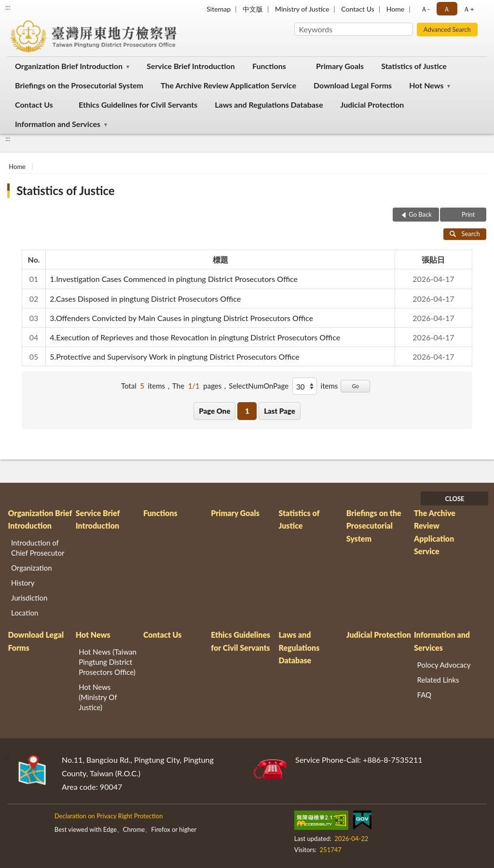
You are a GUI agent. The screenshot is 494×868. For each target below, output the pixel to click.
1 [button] (247, 411)
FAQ (425, 695)
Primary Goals (340, 66)
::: (8, 7)
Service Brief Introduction (191, 66)
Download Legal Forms (353, 85)
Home (395, 9)
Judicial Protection (372, 105)
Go (355, 386)
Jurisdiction (29, 598)
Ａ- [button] (425, 9)
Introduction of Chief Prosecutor (38, 548)
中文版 (253, 9)
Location (25, 613)
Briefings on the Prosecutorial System (79, 85)
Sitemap (219, 9)
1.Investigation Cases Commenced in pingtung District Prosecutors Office (174, 279)
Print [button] (468, 214)
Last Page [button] (280, 411)
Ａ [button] (447, 9)
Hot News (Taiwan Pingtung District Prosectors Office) (108, 662)
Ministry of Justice (302, 9)
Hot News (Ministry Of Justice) (98, 697)
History (23, 583)
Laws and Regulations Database (269, 105)
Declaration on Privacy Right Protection (109, 816)
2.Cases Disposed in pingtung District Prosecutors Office (145, 299)
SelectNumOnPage (259, 386)
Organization (32, 568)
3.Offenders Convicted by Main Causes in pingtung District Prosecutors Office (181, 318)
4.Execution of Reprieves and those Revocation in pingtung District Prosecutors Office (195, 337)
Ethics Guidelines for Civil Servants (138, 105)
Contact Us (357, 9)
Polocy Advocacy (444, 665)
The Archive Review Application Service (228, 85)
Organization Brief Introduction (69, 66)
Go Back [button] (420, 214)
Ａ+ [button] (468, 9)
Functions (269, 66)
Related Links (438, 680)
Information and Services (58, 124)
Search (465, 234)
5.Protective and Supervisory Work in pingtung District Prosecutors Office (174, 357)
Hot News (426, 85)
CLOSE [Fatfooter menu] (454, 499)
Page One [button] (214, 411)
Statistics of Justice (414, 66)
